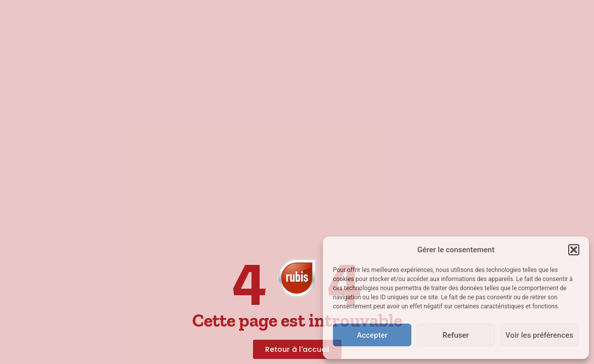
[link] (297, 276)
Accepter (372, 335)
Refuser (455, 335)
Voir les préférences (539, 335)
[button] (574, 250)
